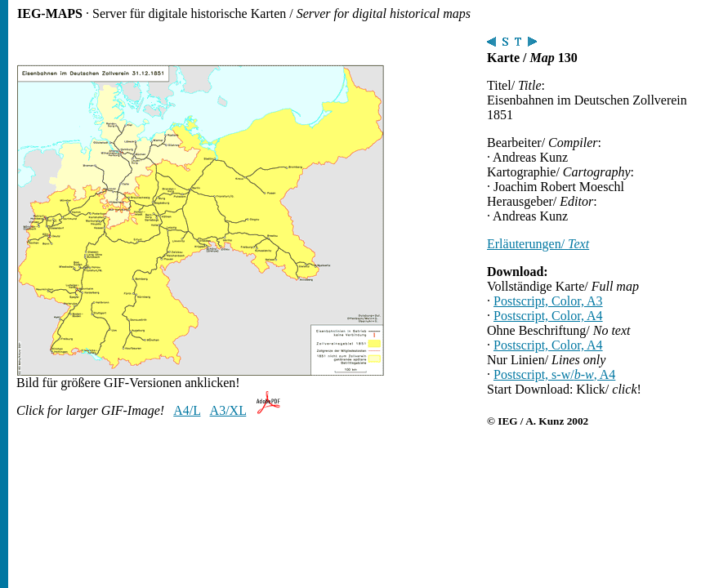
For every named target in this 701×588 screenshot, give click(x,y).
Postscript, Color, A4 (548, 316)
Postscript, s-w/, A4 (554, 374)
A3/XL (228, 410)
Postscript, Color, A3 (548, 301)
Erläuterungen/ (538, 244)
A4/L (187, 410)
